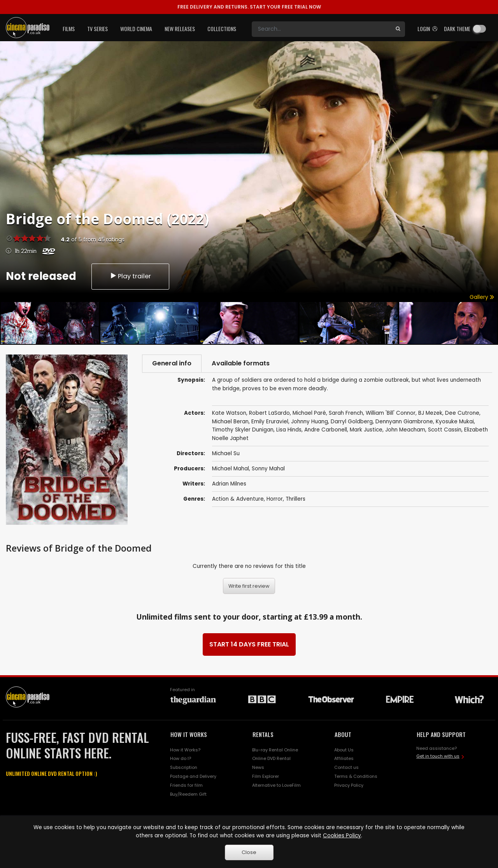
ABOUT (343, 734)
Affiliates (344, 758)
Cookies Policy (342, 836)
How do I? (181, 758)
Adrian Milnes (229, 484)
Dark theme (457, 29)
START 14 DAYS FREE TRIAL (249, 644)
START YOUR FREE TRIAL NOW (249, 7)
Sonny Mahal (268, 469)
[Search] (321, 29)
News (258, 767)
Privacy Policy (349, 785)
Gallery (482, 297)
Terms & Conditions (356, 776)
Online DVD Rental (271, 758)
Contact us (346, 767)
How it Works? (185, 750)
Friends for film (186, 785)
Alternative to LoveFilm (276, 785)
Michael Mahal (231, 469)
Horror (275, 499)
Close (249, 852)
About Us (344, 750)
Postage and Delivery (193, 776)
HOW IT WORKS (189, 734)
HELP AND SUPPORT (441, 734)
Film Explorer (266, 776)
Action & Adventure (238, 499)
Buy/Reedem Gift (188, 794)
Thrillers (295, 499)
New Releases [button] (180, 29)
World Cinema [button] (136, 29)
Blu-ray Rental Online (275, 750)
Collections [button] (222, 29)
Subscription (184, 767)
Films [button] (69, 29)
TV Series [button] (97, 29)
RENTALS (263, 734)
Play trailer (130, 276)
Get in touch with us (438, 756)
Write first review (249, 586)
